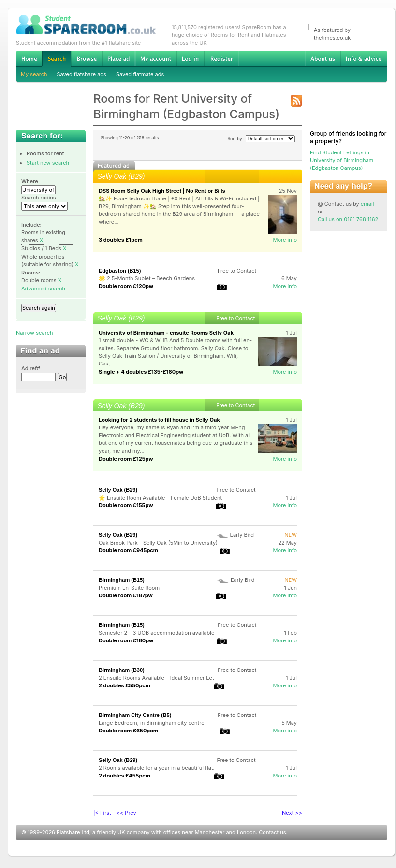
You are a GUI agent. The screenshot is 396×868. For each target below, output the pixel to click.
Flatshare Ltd (73, 832)
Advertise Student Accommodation (118, 59)
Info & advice (364, 59)
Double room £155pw (126, 505)
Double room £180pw (126, 640)
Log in (190, 59)
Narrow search (34, 333)
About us (323, 59)
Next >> (292, 813)
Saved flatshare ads (82, 74)
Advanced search (43, 289)
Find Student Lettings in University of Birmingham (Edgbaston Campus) (342, 160)
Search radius (39, 198)
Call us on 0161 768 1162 (348, 219)
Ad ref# (31, 368)
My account (156, 59)
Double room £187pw (126, 595)
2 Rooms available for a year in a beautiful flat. (157, 768)
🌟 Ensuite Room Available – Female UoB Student (160, 498)
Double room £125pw (126, 459)
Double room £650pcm (128, 731)
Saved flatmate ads (140, 74)
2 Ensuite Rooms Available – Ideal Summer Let (156, 678)
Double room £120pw (126, 286)
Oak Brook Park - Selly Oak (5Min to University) (158, 543)
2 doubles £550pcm (125, 685)
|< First (102, 813)
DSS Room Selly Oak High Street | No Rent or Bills (162, 191)
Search (57, 59)
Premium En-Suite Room (129, 588)
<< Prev (126, 813)
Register (222, 59)
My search (34, 74)
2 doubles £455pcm (125, 776)
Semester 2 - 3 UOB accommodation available (156, 633)
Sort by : (261, 139)
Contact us (272, 832)
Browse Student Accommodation (87, 59)
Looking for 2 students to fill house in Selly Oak (159, 420)
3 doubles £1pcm (121, 240)
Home (29, 59)
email (367, 204)
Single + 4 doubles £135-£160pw (141, 372)
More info (285, 240)
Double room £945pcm (128, 550)
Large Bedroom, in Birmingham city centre (152, 723)
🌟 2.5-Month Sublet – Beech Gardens (147, 278)
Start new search (48, 163)
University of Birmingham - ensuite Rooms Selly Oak (166, 333)
